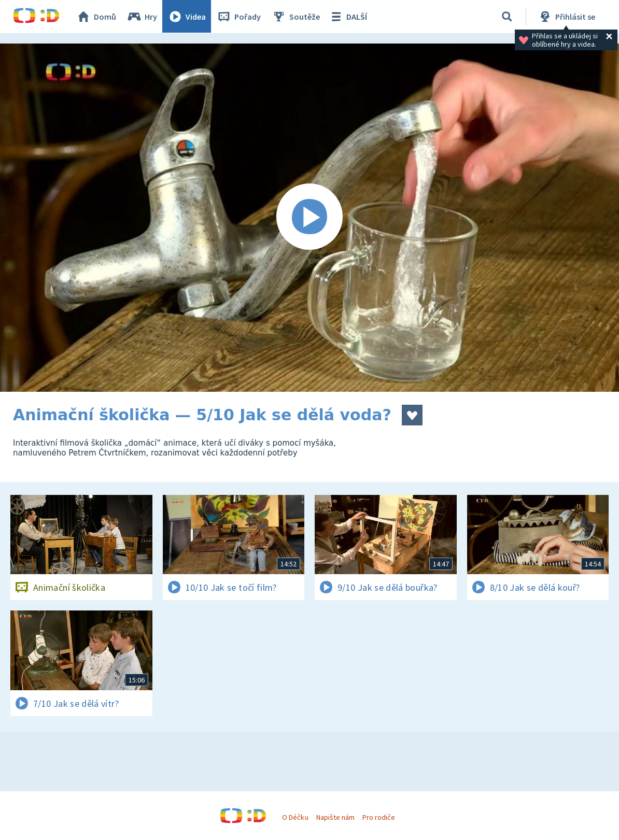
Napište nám (335, 817)
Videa (187, 17)
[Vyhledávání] (507, 17)
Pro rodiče (379, 817)
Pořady (239, 17)
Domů (96, 17)
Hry (142, 17)
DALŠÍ (348, 17)
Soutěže (296, 17)
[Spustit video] (309, 218)
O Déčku (295, 817)
